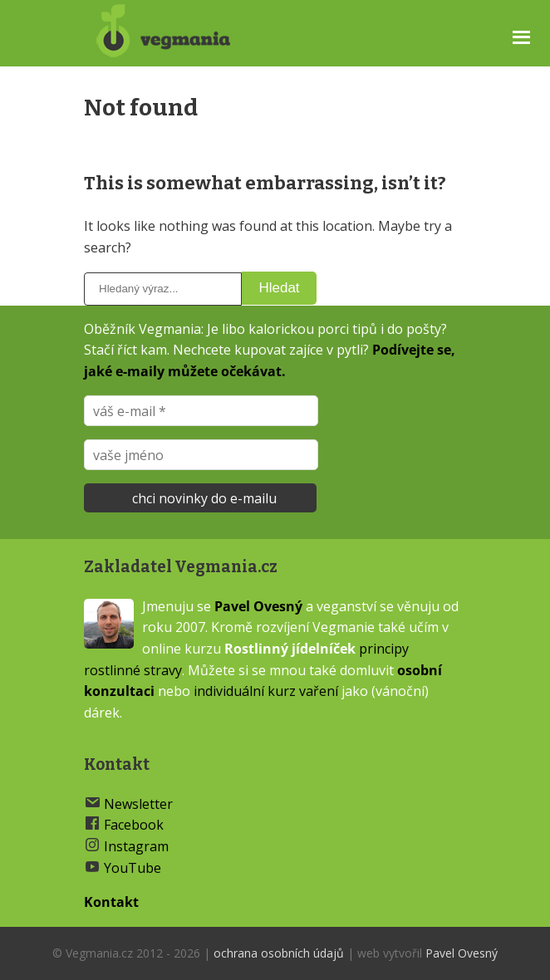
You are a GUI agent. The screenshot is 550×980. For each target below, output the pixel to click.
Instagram (136, 846)
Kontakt (111, 902)
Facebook (134, 825)
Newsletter (138, 804)
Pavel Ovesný (258, 606)
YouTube (133, 868)
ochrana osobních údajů (279, 953)
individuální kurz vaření (266, 691)
